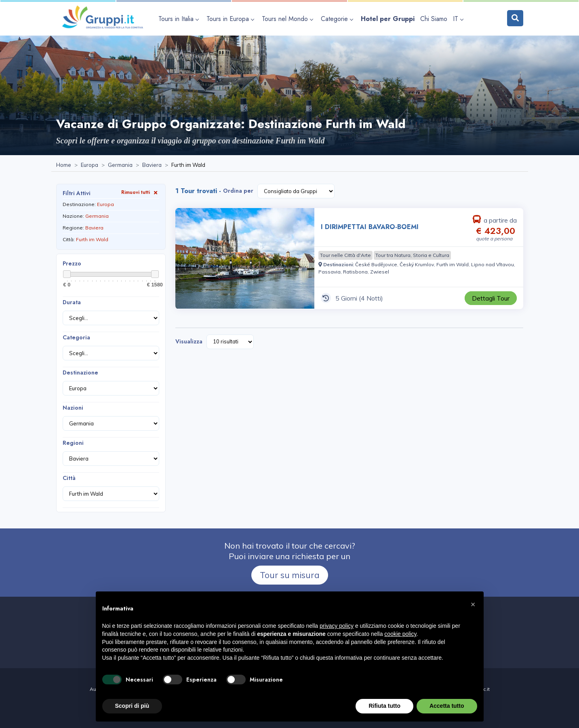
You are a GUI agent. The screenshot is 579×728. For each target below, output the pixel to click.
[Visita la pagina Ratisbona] (355, 272)
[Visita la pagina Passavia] (330, 272)
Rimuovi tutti (140, 192)
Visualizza (189, 341)
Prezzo (72, 263)
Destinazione (80, 372)
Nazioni (73, 408)
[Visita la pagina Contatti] (350, 655)
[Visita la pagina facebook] (334, 655)
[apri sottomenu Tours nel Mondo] (288, 19)
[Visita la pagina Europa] (89, 165)
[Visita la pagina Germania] (120, 165)
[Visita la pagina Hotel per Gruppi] (388, 19)
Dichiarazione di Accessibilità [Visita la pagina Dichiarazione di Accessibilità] (289, 715)
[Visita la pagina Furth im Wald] (453, 264)
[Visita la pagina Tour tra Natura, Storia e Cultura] (412, 255)
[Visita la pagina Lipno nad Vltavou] (493, 264)
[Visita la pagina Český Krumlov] (417, 264)
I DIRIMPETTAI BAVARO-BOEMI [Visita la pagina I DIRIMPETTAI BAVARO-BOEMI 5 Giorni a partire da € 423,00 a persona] (370, 227)
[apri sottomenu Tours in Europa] (231, 19)
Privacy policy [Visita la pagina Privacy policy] (272, 706)
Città (69, 478)
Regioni (73, 443)
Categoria (76, 337)
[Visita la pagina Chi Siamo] (434, 19)
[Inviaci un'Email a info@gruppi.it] (310, 655)
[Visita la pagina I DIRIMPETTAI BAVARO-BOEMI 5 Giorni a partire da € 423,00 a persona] (245, 259)
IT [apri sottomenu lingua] (458, 19)
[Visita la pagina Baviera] (152, 165)
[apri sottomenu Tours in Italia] (180, 19)
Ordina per (238, 191)
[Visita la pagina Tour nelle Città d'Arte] (345, 255)
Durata (72, 302)
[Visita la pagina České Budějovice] (376, 264)
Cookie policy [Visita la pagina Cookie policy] (307, 706)
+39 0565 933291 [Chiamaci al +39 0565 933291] (252, 655)
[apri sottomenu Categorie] (338, 19)
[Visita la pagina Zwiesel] (380, 272)
